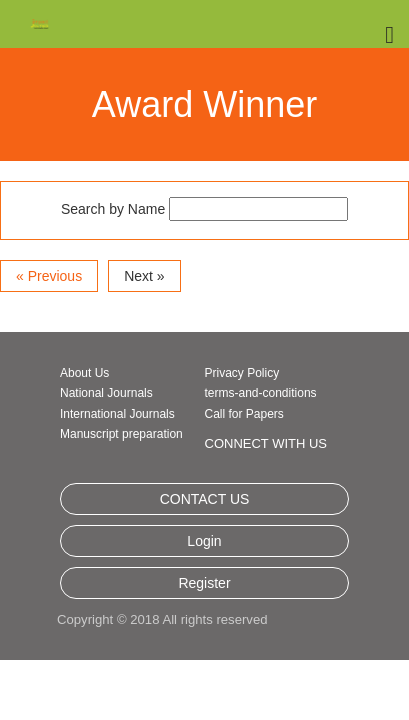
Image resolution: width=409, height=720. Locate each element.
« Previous (49, 308)
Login (204, 598)
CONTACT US (205, 556)
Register (204, 640)
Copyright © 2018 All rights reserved (161, 676)
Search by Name (113, 241)
